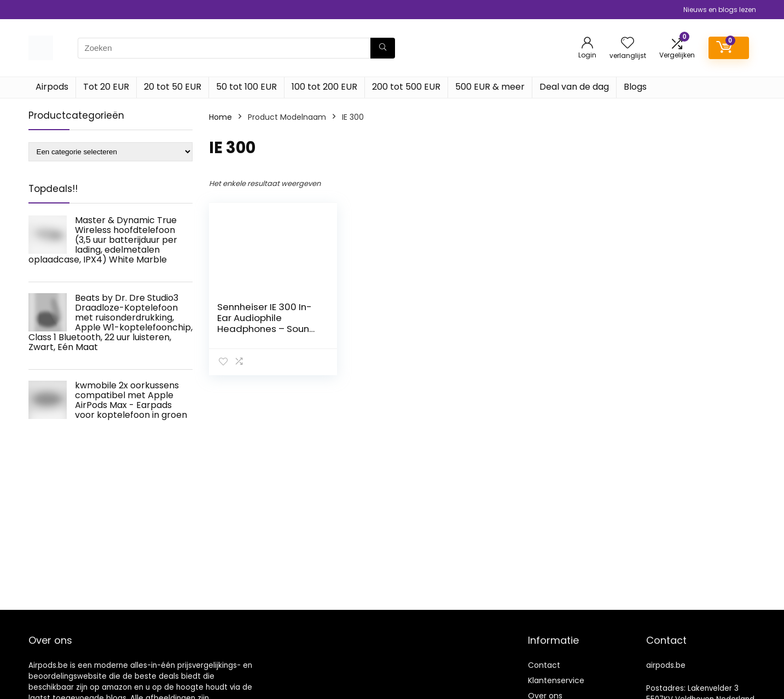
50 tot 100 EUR (246, 87)
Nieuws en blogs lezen (720, 10)
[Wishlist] (628, 43)
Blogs (635, 87)
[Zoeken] (383, 48)
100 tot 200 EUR (324, 87)
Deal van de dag (574, 87)
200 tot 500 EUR (406, 87)
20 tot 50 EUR (173, 87)
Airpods (52, 87)
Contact (544, 665)
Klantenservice (556, 680)
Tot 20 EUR (106, 87)
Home (220, 117)
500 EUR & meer (490, 87)
